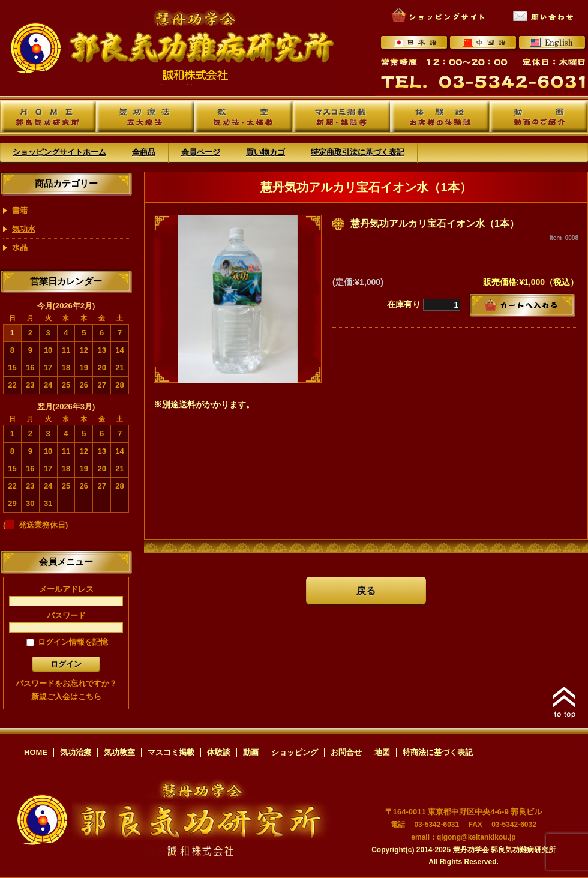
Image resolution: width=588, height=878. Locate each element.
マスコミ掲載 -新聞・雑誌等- (342, 116)
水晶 (20, 248)
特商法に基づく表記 (438, 753)
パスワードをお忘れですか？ (66, 683)
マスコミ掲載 (171, 753)
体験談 (219, 753)
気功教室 (119, 753)
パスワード (66, 622)
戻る (366, 591)
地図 (382, 753)
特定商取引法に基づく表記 (358, 152)
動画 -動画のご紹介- (538, 116)
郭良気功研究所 (48, 116)
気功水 (24, 229)
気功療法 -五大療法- (145, 116)
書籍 (20, 210)
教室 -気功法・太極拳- (243, 116)
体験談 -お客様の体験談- (440, 116)
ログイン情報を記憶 (67, 642)
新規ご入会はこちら (66, 696)
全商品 (144, 152)
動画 (251, 753)
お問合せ (346, 753)
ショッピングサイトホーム (59, 152)
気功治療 (76, 753)
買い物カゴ (265, 152)
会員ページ (201, 152)
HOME (36, 753)
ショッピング (295, 753)
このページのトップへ (564, 702)
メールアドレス (66, 595)
